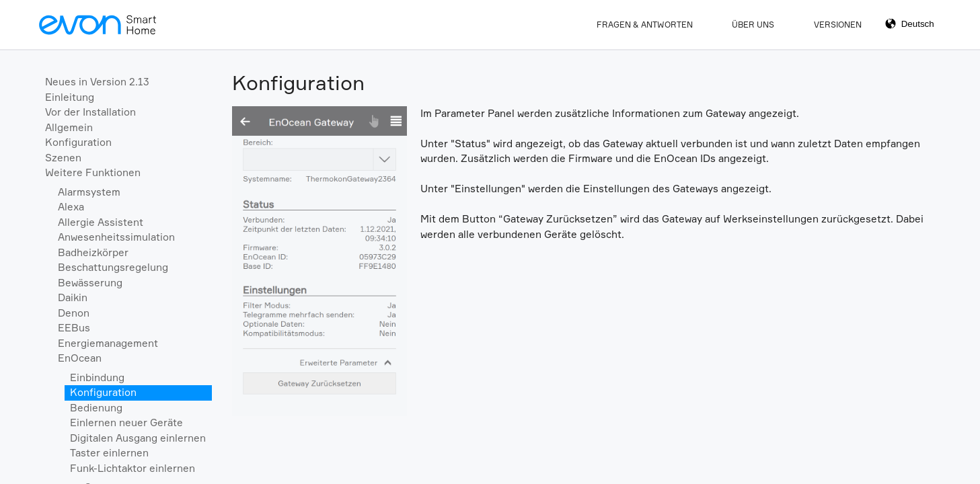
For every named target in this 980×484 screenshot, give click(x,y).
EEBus (74, 328)
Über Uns (753, 25)
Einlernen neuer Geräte (126, 422)
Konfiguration (78, 142)
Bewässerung (90, 283)
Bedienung (96, 408)
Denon (74, 313)
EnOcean (80, 358)
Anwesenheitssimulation (116, 237)
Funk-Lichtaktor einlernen (133, 468)
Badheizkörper (93, 252)
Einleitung (70, 97)
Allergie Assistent (101, 222)
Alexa (71, 207)
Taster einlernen (109, 453)
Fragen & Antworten (645, 25)
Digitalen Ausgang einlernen (138, 438)
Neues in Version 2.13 (97, 82)
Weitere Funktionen (93, 172)
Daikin (73, 297)
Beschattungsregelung (113, 267)
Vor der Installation (90, 112)
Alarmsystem (89, 192)
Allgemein (69, 127)
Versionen (838, 25)
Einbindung (97, 377)
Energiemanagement (108, 343)
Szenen (63, 158)
